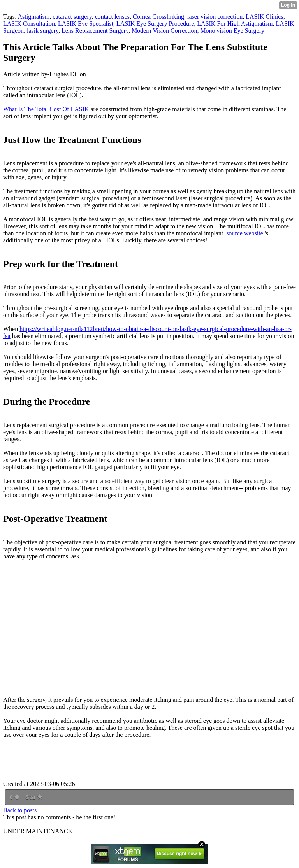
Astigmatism (34, 17)
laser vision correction (215, 17)
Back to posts (20, 810)
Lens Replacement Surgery (95, 31)
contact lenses (112, 17)
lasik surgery (43, 31)
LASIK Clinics (264, 17)
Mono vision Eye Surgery (232, 31)
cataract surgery (72, 17)
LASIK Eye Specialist (86, 24)
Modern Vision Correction (164, 31)
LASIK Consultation (29, 24)
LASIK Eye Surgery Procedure (155, 24)
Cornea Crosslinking (158, 17)
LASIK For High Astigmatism (235, 24)
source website (245, 233)
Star (34, 797)
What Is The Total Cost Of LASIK (46, 109)
